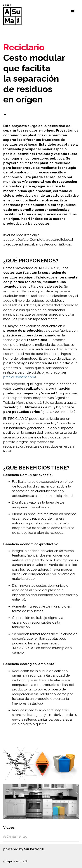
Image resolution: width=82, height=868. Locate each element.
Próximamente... (15, 837)
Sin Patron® (34, 849)
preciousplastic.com (19, 377)
